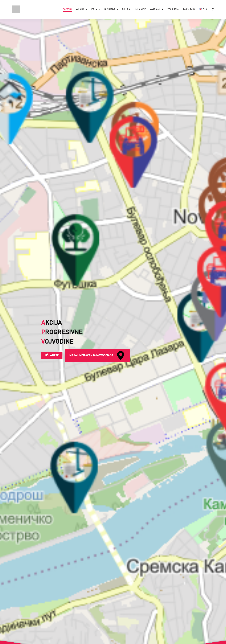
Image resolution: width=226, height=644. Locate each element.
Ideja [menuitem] (96, 9)
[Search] (213, 9)
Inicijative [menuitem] (112, 9)
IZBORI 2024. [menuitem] (173, 9)
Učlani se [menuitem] (140, 9)
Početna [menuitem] (68, 9)
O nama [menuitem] (82, 9)
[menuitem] (203, 9)
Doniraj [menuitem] (127, 9)
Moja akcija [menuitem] (156, 9)
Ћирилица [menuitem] (189, 9)
